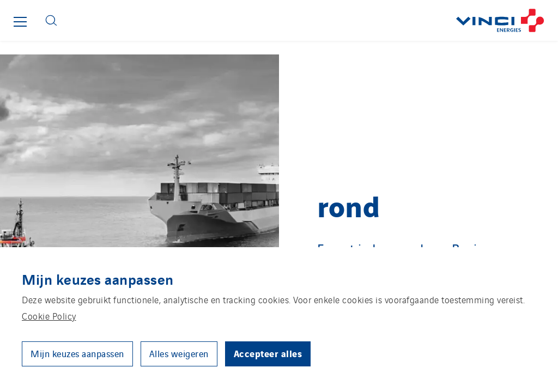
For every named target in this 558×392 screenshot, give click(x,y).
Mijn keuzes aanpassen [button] (77, 353)
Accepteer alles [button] (268, 353)
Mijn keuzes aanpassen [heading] (98, 279)
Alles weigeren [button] (179, 353)
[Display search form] (51, 20)
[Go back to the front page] (311, 20)
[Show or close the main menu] (20, 22)
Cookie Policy (49, 316)
